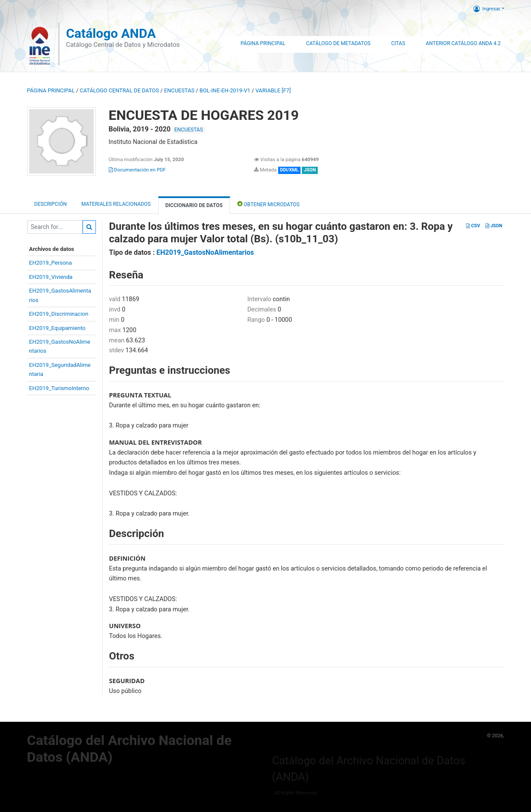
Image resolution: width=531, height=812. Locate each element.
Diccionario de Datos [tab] (194, 205)
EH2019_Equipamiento (57, 328)
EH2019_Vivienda (51, 277)
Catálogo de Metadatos (338, 43)
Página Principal (263, 43)
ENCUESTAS (179, 90)
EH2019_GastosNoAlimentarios (205, 252)
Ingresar (487, 9)
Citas (398, 43)
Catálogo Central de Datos (119, 90)
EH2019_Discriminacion (59, 314)
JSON (494, 226)
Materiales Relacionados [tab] (116, 204)
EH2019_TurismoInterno (59, 388)
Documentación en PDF (137, 170)
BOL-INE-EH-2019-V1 (225, 90)
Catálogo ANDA (111, 33)
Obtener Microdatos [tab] (269, 204)
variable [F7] (273, 90)
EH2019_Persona (51, 263)
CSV (473, 226)
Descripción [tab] (51, 204)
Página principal (51, 90)
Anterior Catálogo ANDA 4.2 (463, 43)
